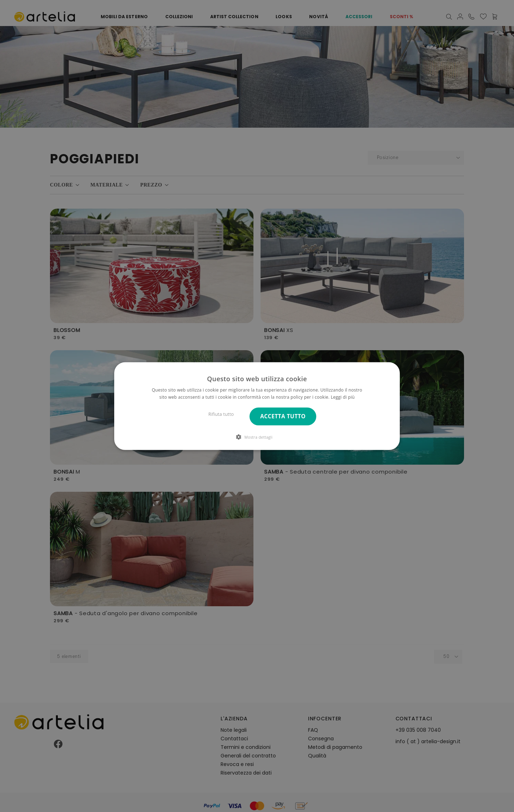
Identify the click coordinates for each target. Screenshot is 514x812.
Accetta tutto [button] (283, 416)
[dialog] (257, 406)
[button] (257, 437)
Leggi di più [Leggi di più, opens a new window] (343, 397)
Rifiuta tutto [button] (221, 414)
